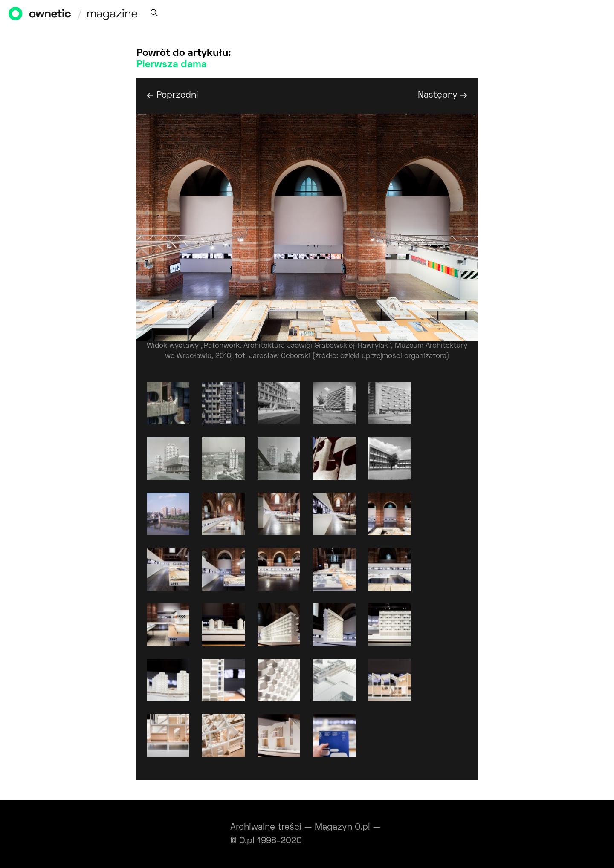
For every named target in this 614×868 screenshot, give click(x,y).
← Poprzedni (172, 95)
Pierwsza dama (172, 65)
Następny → (443, 95)
